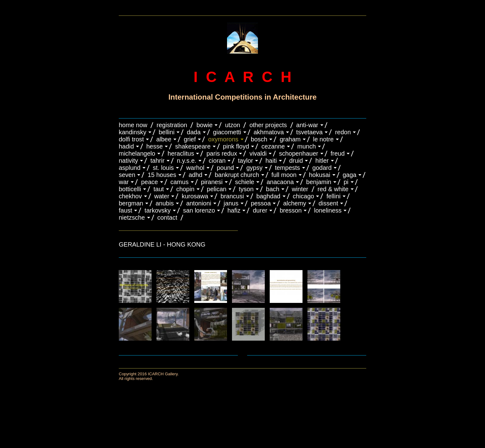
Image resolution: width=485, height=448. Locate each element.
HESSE (155, 146)
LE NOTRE (323, 139)
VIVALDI (258, 153)
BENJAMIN (319, 182)
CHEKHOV (130, 196)
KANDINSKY (133, 132)
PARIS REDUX (222, 153)
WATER (162, 196)
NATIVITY (128, 161)
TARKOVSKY (157, 210)
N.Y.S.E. (187, 161)
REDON (343, 132)
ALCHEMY (294, 203)
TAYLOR (245, 161)
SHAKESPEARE (193, 146)
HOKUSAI (320, 175)
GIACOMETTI (227, 132)
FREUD (338, 153)
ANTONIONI (199, 203)
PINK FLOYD (236, 146)
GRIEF (190, 139)
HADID (126, 146)
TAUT (159, 189)
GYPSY (254, 168)
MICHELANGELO (137, 153)
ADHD (196, 175)
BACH (273, 189)
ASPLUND (130, 168)
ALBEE (164, 139)
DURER (260, 210)
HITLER (322, 161)
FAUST (125, 210)
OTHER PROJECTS (268, 125)
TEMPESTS (288, 168)
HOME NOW (133, 125)
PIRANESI (212, 182)
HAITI (271, 161)
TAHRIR (157, 161)
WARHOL (195, 168)
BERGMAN (131, 203)
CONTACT (167, 218)
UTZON (232, 125)
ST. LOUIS (163, 168)
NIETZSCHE (132, 218)
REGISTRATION (172, 125)
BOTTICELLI (130, 189)
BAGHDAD (268, 196)
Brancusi (232, 196)
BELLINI (167, 132)
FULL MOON (284, 175)
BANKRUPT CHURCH (237, 175)
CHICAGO (304, 196)
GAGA (350, 175)
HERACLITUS (181, 153)
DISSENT (328, 203)
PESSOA (261, 203)
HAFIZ (234, 210)
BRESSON (291, 210)
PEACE (150, 182)
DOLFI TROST (131, 139)
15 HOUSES (162, 175)
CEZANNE (273, 146)
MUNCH (307, 146)
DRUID (296, 161)
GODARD (322, 168)
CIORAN (217, 161)
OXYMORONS (223, 139)
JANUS (231, 203)
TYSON (246, 189)
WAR (124, 182)
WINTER (300, 189)
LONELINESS (328, 210)
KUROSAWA (195, 196)
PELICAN (217, 189)
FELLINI (333, 196)
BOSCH (259, 139)
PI (346, 182)
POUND (225, 168)
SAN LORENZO (199, 210)
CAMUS (180, 182)
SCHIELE (245, 182)
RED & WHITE (333, 189)
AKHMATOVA (269, 132)
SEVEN (127, 175)
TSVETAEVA (310, 132)
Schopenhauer (299, 153)
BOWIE (204, 125)
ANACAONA (280, 182)
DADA (194, 132)
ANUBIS (165, 203)
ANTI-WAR (307, 125)
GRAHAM (290, 139)
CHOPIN (185, 189)
